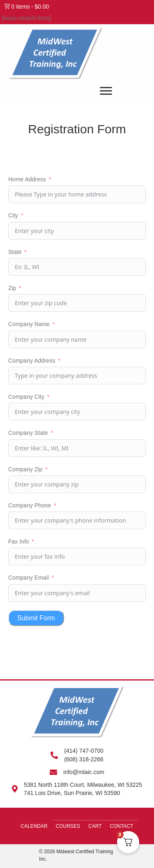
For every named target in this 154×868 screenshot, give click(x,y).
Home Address (27, 179)
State (15, 252)
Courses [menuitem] (68, 826)
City (13, 215)
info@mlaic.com (84, 772)
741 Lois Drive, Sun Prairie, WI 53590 (72, 793)
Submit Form (36, 618)
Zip (12, 288)
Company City (26, 397)
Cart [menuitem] (95, 826)
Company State (28, 433)
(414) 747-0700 (84, 751)
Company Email (29, 578)
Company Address (32, 361)
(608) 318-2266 (84, 759)
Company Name (29, 324)
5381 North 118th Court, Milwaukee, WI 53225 (83, 785)
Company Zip (25, 469)
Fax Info (19, 541)
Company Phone (30, 505)
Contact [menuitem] (122, 826)
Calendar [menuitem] (34, 826)
